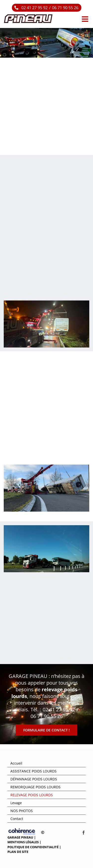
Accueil (16, 763)
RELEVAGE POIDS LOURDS (32, 795)
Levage (16, 803)
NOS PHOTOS (22, 811)
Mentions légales (23, 842)
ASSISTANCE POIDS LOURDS (33, 771)
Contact (17, 819)
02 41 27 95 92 (34, 8)
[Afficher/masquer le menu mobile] (86, 19)
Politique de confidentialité (33, 847)
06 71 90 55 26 (65, 8)
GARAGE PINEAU (20, 837)
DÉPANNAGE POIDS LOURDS (34, 779)
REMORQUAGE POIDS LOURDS (35, 787)
